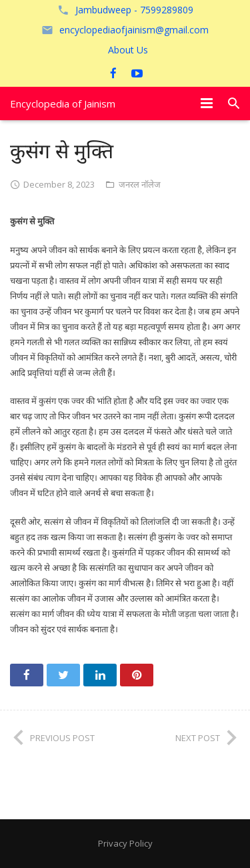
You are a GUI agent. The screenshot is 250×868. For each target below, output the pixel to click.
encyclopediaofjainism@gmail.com (134, 30)
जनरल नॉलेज (140, 184)
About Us (128, 50)
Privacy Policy (125, 843)
